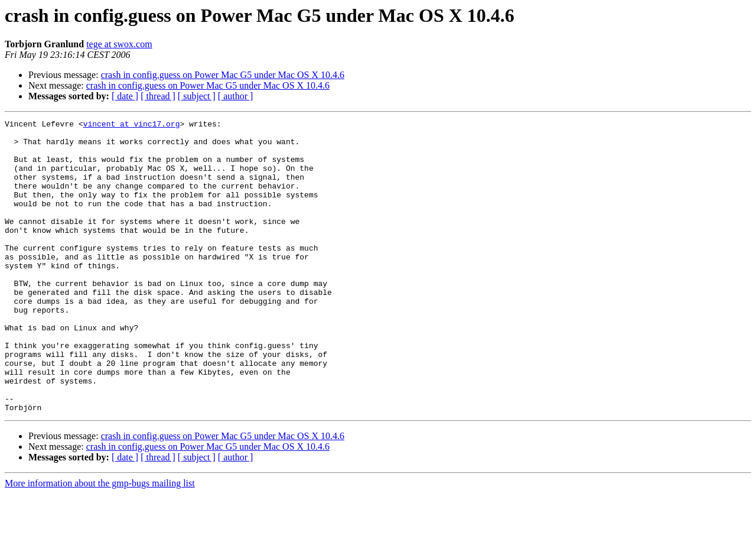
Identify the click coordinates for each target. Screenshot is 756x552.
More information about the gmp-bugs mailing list (100, 542)
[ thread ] (158, 96)
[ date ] (125, 96)
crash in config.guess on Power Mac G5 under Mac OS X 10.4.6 (223, 75)
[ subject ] (197, 96)
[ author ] (236, 96)
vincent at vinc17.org (132, 125)
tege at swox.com (119, 44)
